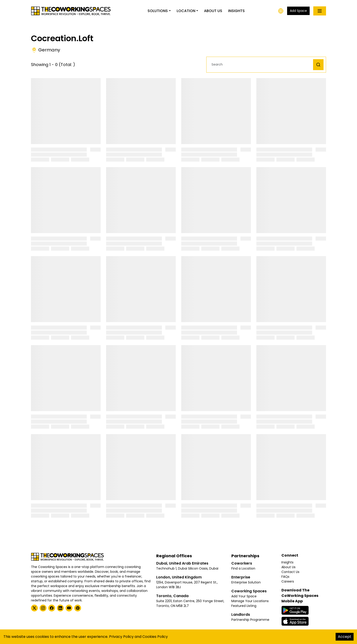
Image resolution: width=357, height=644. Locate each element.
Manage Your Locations (250, 601)
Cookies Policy (155, 637)
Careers (288, 581)
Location (186, 11)
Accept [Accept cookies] (345, 637)
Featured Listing (244, 606)
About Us (213, 11)
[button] (261, 65)
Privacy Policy (121, 637)
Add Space (298, 11)
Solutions (158, 11)
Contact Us (290, 572)
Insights (236, 11)
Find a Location (243, 568)
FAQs (285, 577)
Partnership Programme (250, 620)
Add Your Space (244, 596)
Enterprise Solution (246, 582)
